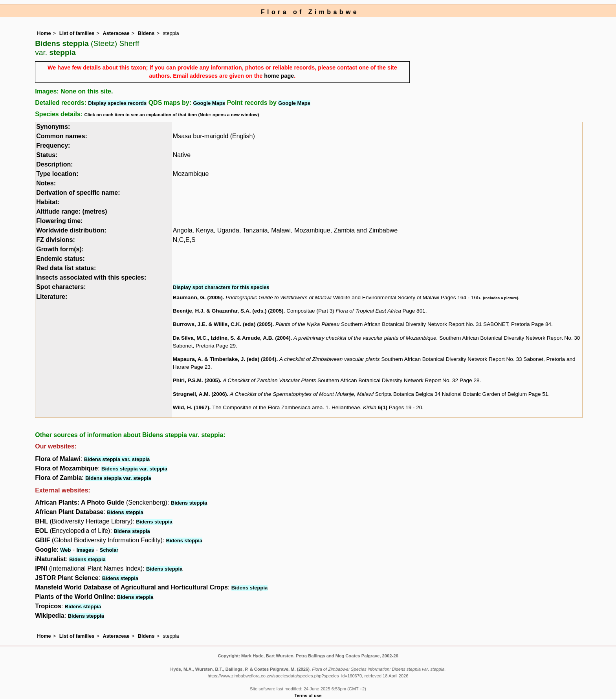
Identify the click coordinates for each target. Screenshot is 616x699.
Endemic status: (60, 259)
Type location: (57, 174)
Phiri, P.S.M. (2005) (196, 380)
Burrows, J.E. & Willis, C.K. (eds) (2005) (223, 324)
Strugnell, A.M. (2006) (200, 394)
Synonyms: (53, 127)
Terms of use (308, 695)
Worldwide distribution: (71, 230)
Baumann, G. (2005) (198, 297)
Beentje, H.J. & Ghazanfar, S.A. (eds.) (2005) (228, 311)
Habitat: (48, 202)
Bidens (146, 33)
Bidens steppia (189, 503)
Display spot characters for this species (221, 287)
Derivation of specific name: (78, 193)
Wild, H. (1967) (191, 407)
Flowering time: (59, 221)
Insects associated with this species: (91, 277)
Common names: (62, 136)
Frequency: (53, 145)
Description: (54, 164)
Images (85, 550)
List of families (77, 33)
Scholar (109, 550)
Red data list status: (66, 268)
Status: (47, 155)
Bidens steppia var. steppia (117, 459)
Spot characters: (61, 287)
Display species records (117, 103)
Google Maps (209, 103)
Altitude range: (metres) (71, 211)
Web (65, 550)
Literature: (52, 297)
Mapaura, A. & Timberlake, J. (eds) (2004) (225, 359)
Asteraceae (116, 33)
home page (279, 76)
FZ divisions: (56, 240)
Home (44, 33)
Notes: (46, 183)
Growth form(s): (60, 249)
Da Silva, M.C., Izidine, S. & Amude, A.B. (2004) (232, 338)
